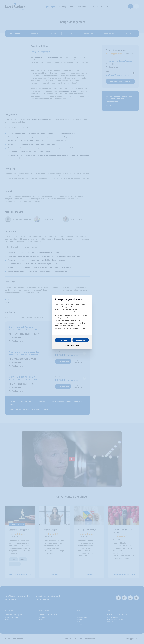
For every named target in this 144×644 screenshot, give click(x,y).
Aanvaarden (81, 340)
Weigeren (63, 340)
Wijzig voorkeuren (72, 345)
